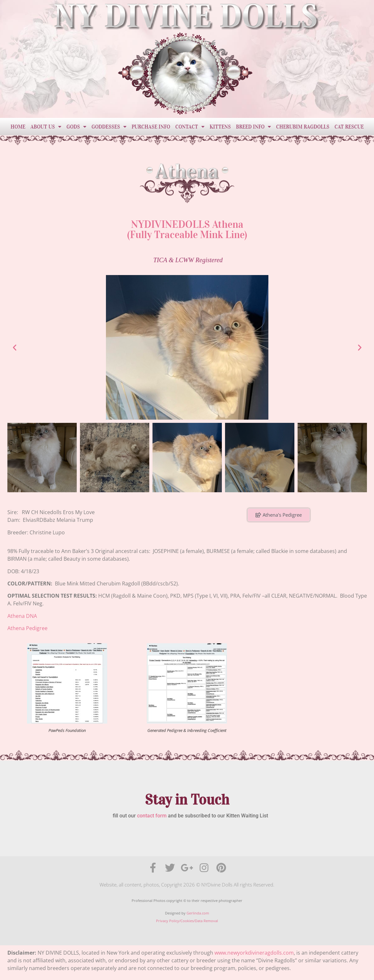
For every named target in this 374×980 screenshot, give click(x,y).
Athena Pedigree (27, 628)
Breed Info (253, 127)
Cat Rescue (349, 127)
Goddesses (109, 127)
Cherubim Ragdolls (303, 127)
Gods (76, 127)
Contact (190, 127)
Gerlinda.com (198, 913)
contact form (152, 816)
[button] (15, 347)
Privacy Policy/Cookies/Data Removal (187, 921)
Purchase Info (151, 127)
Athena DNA (22, 616)
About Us (46, 127)
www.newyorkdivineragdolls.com (254, 953)
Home (18, 127)
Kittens (220, 127)
